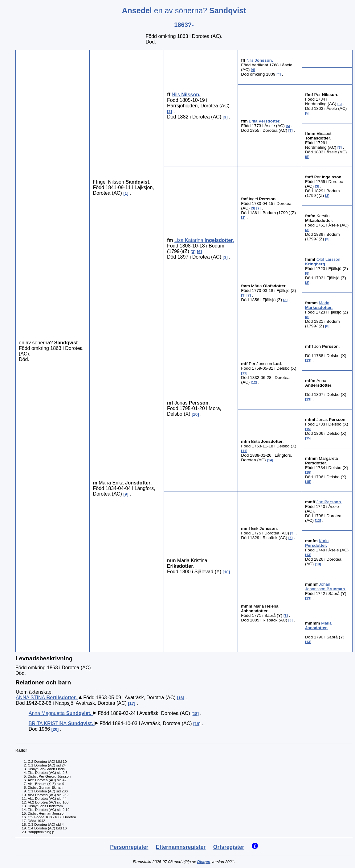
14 (270, 460)
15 (308, 429)
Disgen (204, 862)
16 (180, 698)
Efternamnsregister (181, 847)
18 (195, 714)
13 (308, 360)
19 (197, 724)
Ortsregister (229, 847)
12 (254, 382)
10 (195, 414)
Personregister (129, 847)
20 (55, 729)
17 (132, 703)
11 (244, 373)
